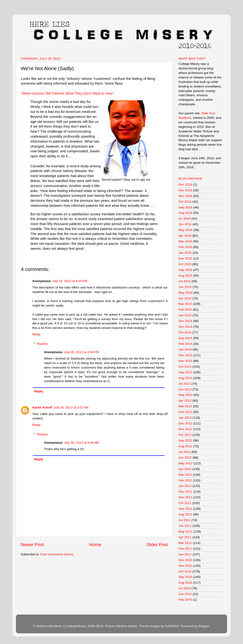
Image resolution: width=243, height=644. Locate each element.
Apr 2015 (185, 298)
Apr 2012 (185, 469)
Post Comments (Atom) (57, 554)
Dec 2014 (185, 321)
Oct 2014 (185, 332)
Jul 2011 (185, 520)
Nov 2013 (185, 361)
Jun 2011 (185, 526)
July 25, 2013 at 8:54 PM (70, 281)
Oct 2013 (185, 367)
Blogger (204, 626)
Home (95, 545)
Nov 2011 (185, 497)
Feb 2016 (185, 247)
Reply (36, 334)
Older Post (157, 545)
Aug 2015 (185, 276)
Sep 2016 (185, 207)
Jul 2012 (185, 452)
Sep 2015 (185, 270)
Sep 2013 (185, 372)
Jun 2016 (185, 224)
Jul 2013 (185, 384)
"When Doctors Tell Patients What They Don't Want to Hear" (68, 93)
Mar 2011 (185, 543)
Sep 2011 (185, 509)
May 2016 (185, 230)
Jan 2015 (185, 315)
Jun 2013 (185, 389)
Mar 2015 (185, 304)
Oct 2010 (185, 571)
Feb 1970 (185, 600)
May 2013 (185, 395)
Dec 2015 (185, 258)
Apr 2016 (185, 236)
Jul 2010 (185, 588)
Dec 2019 (185, 185)
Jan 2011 (185, 554)
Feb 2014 (185, 344)
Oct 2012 (185, 435)
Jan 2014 (185, 349)
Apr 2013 (185, 401)
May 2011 (185, 531)
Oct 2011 (185, 503)
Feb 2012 (185, 480)
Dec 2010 (185, 560)
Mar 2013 (185, 406)
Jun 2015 (185, 287)
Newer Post (32, 545)
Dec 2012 (185, 423)
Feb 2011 (185, 549)
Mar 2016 (185, 241)
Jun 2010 (185, 594)
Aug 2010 (185, 583)
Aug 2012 (185, 446)
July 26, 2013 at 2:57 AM (71, 407)
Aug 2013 (185, 378)
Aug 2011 (185, 514)
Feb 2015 (185, 310)
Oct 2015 (185, 264)
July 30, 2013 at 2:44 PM (82, 352)
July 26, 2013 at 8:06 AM (82, 443)
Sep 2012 (185, 440)
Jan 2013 (185, 418)
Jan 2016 (185, 253)
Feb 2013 (185, 412)
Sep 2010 (185, 577)
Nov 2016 (185, 196)
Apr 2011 (185, 537)
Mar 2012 (185, 475)
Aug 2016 (185, 213)
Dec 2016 (185, 190)
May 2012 (185, 463)
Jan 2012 (185, 486)
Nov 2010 (185, 566)
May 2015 (185, 293)
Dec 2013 (185, 355)
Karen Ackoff (42, 407)
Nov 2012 (185, 429)
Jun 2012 (185, 458)
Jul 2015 (185, 281)
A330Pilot (172, 626)
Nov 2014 (185, 327)
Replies (43, 344)
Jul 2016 (185, 219)
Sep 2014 (185, 338)
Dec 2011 (185, 492)
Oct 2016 (185, 202)
